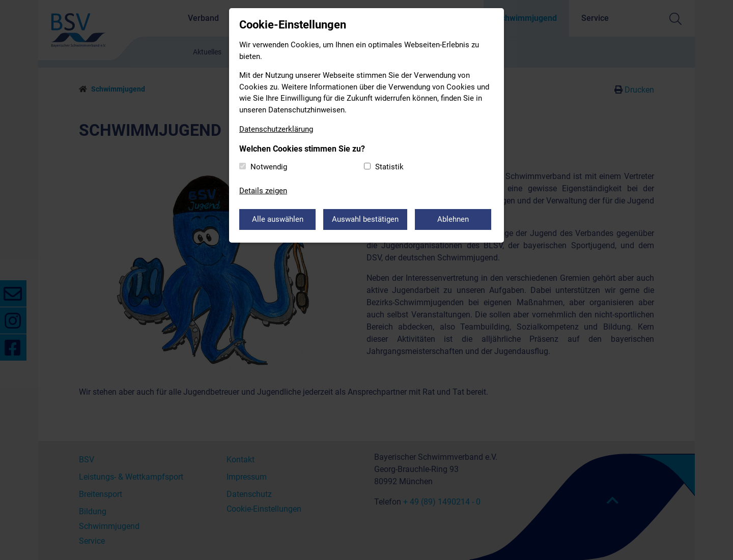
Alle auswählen (278, 219)
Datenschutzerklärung (276, 129)
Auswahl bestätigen (365, 219)
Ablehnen (453, 219)
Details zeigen (263, 191)
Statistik (389, 167)
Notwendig (269, 167)
